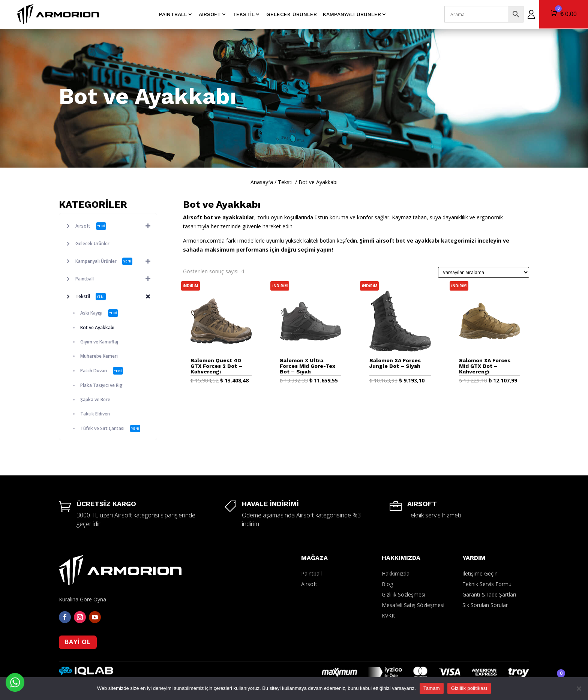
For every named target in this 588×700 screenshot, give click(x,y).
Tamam (432, 688)
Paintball (116, 279)
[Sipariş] (484, 272)
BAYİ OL (78, 642)
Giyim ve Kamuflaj (99, 342)
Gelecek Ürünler (292, 14)
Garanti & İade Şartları (489, 594)
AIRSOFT (210, 14)
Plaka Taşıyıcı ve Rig (101, 385)
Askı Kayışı (99, 313)
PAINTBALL (173, 14)
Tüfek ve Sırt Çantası (110, 429)
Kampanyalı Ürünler (352, 14)
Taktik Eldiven (95, 414)
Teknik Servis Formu (487, 584)
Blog (387, 584)
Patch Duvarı (102, 371)
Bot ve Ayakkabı (97, 328)
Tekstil (244, 14)
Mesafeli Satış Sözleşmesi (413, 605)
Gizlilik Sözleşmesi (403, 594)
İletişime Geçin (480, 573)
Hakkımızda (396, 573)
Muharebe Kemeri (99, 356)
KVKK (388, 615)
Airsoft (116, 226)
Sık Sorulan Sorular (485, 605)
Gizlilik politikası (469, 688)
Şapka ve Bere (95, 399)
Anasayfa (262, 182)
